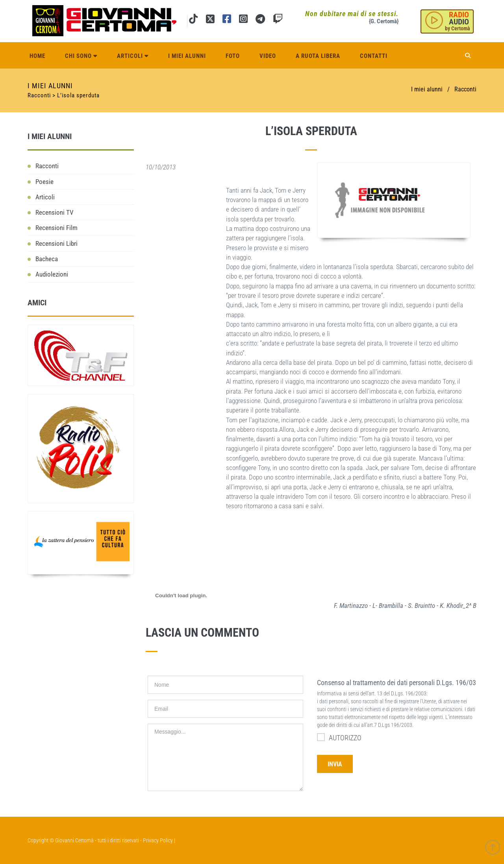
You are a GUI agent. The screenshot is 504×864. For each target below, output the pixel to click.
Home (37, 56)
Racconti (465, 89)
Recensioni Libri (57, 243)
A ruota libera (318, 56)
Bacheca (47, 259)
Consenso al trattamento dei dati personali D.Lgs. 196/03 (397, 683)
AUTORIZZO (339, 737)
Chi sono (81, 56)
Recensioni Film (57, 228)
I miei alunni (187, 56)
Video (268, 56)
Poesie (44, 182)
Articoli (133, 56)
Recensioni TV (55, 212)
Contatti (374, 56)
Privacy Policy (158, 840)
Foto (233, 56)
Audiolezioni (52, 274)
